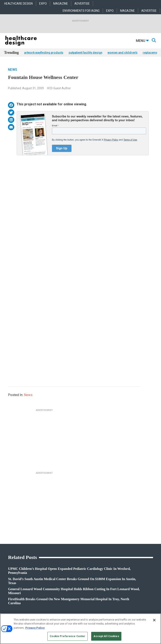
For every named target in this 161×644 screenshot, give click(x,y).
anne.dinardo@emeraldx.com (21, 588)
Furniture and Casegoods (120, 554)
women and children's (123, 53)
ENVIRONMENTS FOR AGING (81, 11)
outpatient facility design (85, 53)
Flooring (111, 548)
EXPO (43, 4)
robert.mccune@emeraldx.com (22, 601)
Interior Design (63, 554)
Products (9, 538)
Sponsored (10, 554)
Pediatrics (60, 564)
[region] (80, 629)
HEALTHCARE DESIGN (18, 4)
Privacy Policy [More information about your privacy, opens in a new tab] (35, 628)
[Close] (154, 620)
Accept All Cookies (106, 636)
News (13, 70)
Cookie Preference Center (68, 636)
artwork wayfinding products (44, 53)
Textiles (110, 564)
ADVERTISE (82, 4)
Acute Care (61, 538)
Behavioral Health (64, 548)
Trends (8, 548)
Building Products (116, 543)
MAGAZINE (61, 4)
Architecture (62, 543)
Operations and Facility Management (75, 559)
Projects (8, 543)
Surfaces (111, 559)
